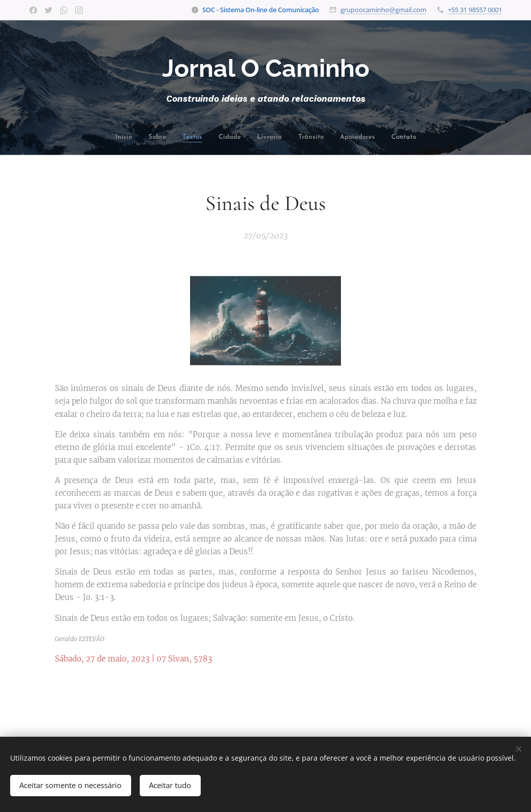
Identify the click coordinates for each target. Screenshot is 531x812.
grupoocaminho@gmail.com (383, 10)
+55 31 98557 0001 (475, 10)
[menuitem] (137, 138)
